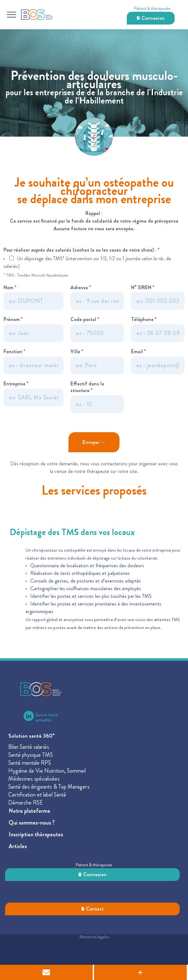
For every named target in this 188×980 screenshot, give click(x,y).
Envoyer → (94, 442)
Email (138, 352)
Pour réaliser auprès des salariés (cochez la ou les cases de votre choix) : (81, 250)
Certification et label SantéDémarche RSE (37, 799)
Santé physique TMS (31, 755)
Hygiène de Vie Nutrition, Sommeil (47, 771)
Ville (77, 352)
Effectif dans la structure (87, 387)
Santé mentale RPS (30, 763)
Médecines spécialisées (34, 779)
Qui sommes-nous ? (32, 823)
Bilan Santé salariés (29, 747)
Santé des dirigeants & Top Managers (49, 787)
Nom (10, 288)
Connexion (151, 18)
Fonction (14, 352)
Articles (18, 846)
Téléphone (144, 320)
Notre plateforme (29, 811)
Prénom (13, 320)
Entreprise (16, 384)
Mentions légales (94, 937)
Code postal (85, 320)
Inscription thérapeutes (36, 834)
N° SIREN (143, 288)
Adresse (81, 288)
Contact (92, 909)
